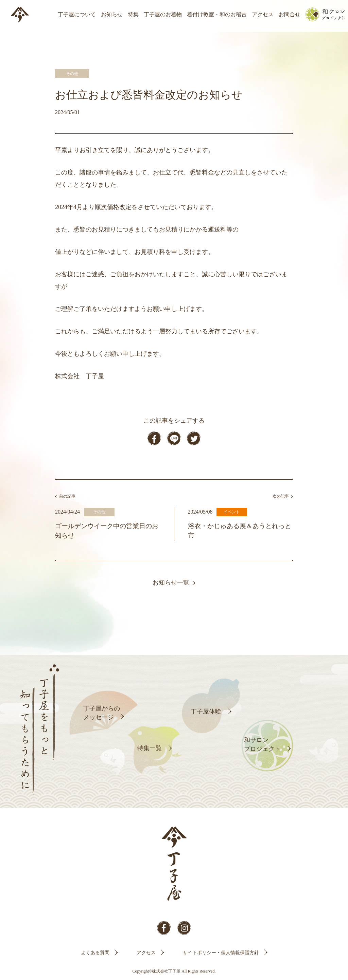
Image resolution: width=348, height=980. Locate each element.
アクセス (263, 14)
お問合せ (290, 14)
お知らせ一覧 (171, 583)
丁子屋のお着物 (163, 14)
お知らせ (112, 14)
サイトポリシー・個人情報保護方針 (221, 953)
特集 (133, 14)
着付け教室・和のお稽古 (217, 14)
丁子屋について (77, 14)
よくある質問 (95, 953)
